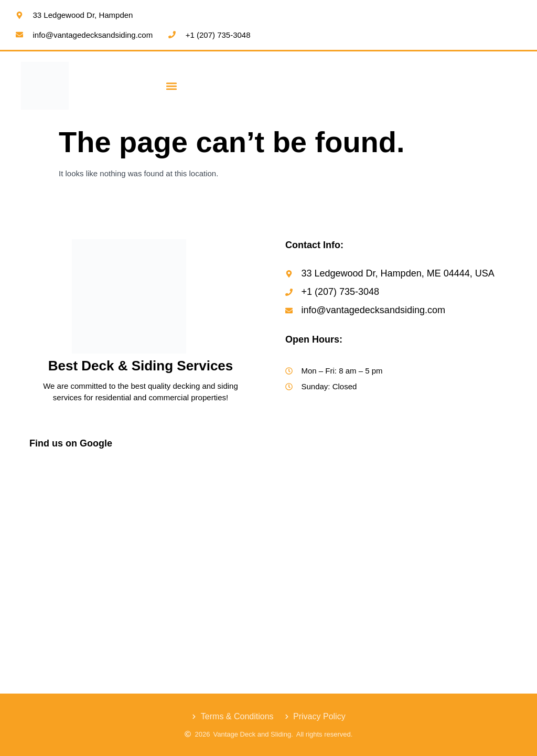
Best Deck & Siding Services (141, 366)
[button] (172, 86)
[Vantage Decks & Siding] (141, 539)
